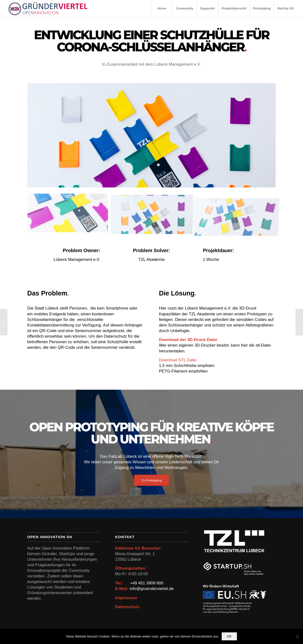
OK (229, 636)
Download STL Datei (178, 360)
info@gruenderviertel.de (152, 589)
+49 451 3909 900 (147, 583)
